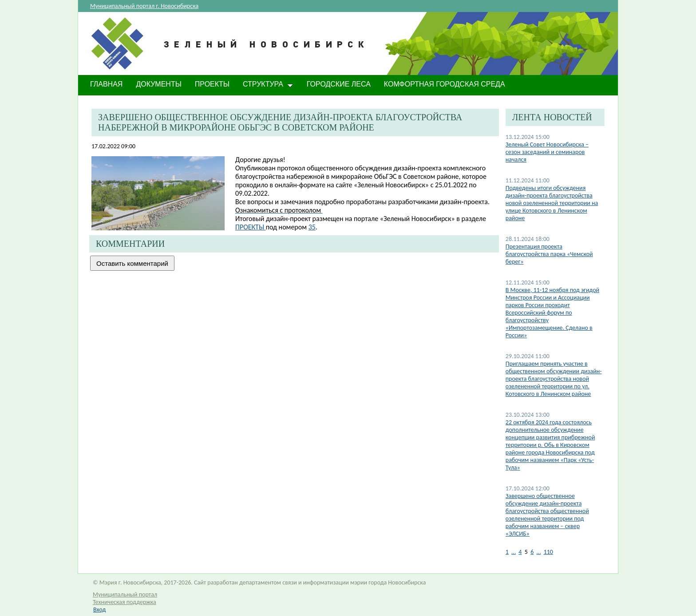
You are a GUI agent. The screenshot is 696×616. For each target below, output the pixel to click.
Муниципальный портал (125, 594)
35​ (312, 227)
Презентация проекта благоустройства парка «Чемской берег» (549, 254)
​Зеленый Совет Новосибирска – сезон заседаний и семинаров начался (547, 152)
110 (548, 552)
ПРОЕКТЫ (251, 227)
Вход (99, 610)
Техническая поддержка (125, 602)
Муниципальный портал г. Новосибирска (144, 6)
